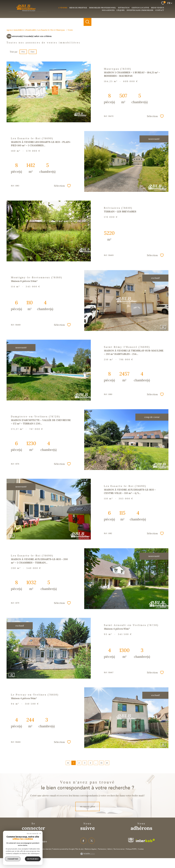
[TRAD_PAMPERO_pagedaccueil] (28, 12)
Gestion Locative (140, 8)
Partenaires (102, 849)
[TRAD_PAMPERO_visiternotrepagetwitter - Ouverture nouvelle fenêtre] (92, 841)
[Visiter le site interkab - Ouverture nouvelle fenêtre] (145, 840)
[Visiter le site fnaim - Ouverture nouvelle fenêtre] (131, 840)
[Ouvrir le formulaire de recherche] (88, 22)
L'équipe (121, 10)
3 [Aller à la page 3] (85, 763)
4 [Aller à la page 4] (90, 763)
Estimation (124, 8)
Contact (160, 10)
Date (33, 52)
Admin (110, 849)
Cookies (141, 849)
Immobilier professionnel (103, 8)
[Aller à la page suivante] (107, 763)
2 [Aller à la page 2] (79, 763)
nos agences (108, 10)
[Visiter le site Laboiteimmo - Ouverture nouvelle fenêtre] (87, 854)
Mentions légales (90, 849)
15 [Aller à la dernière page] (101, 763)
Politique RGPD (131, 849)
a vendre (63, 8)
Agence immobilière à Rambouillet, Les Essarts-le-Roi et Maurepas (36, 30)
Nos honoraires (119, 849)
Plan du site (79, 849)
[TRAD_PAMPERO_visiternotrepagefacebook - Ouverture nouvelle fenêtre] (83, 841)
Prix (23, 52)
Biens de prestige (78, 8)
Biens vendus (157, 8)
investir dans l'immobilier (140, 10)
